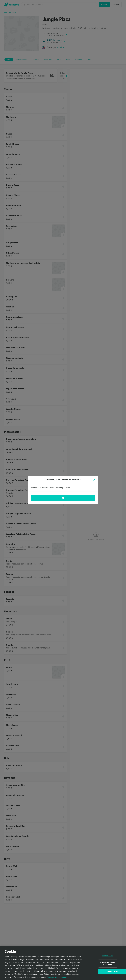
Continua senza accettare (108, 963)
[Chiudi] (94, 480)
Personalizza (108, 956)
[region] (63, 963)
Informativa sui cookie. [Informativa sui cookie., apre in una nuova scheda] (57, 977)
